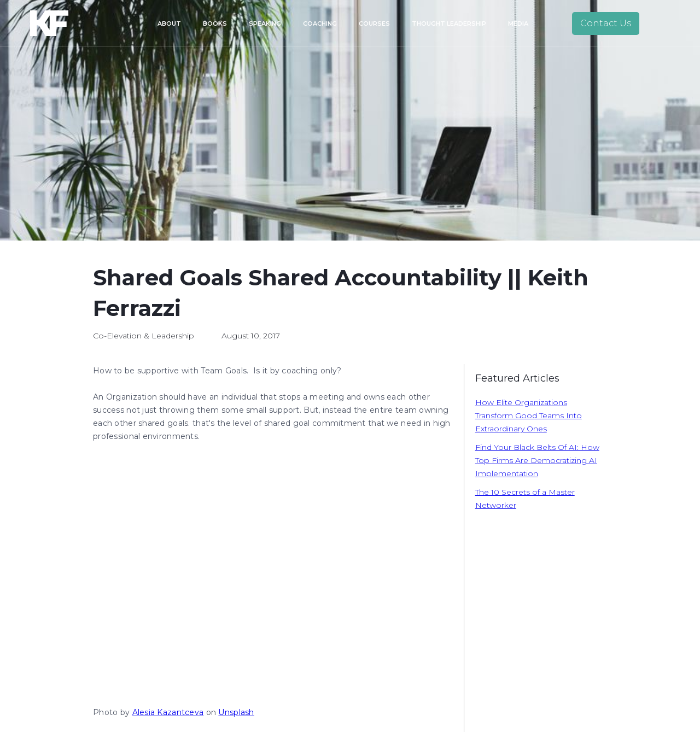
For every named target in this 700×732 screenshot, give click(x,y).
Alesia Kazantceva (168, 712)
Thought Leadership (449, 24)
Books (215, 24)
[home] (65, 23)
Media (518, 24)
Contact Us (606, 23)
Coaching (320, 24)
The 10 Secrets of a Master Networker (525, 499)
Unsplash (236, 712)
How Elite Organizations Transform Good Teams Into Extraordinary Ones (529, 415)
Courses (374, 24)
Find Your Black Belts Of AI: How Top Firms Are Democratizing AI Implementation (537, 460)
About (169, 24)
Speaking (265, 24)
